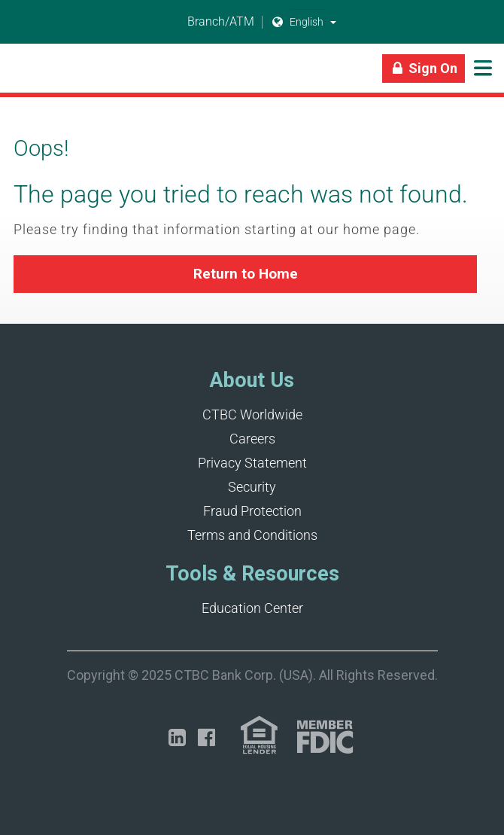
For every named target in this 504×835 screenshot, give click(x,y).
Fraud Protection (252, 511)
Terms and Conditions (252, 535)
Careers (252, 439)
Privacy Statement (252, 463)
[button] (333, 22)
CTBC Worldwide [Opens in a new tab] (252, 414)
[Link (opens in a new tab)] (259, 735)
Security (252, 487)
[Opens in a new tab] (177, 737)
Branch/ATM (212, 22)
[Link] (15, 75)
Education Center (252, 608)
